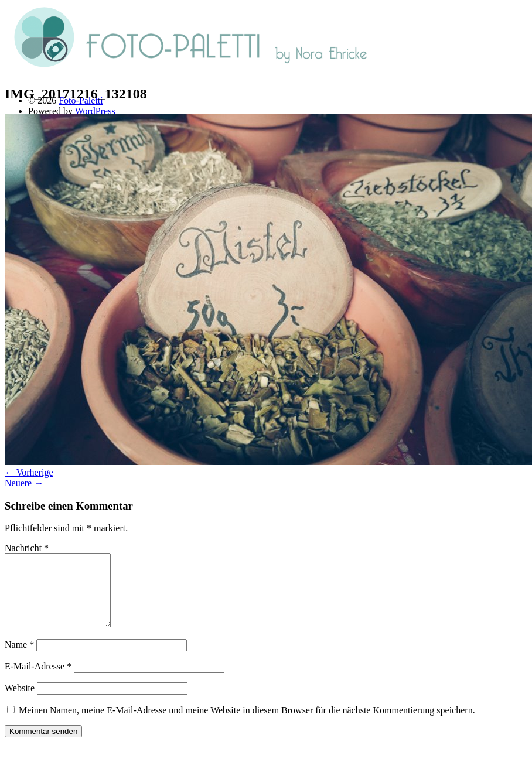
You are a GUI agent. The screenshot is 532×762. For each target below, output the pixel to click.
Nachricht (27, 548)
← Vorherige (29, 472)
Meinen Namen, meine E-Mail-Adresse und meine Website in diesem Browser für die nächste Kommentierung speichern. (247, 724)
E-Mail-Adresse (38, 680)
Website (20, 702)
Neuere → (24, 483)
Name (19, 659)
